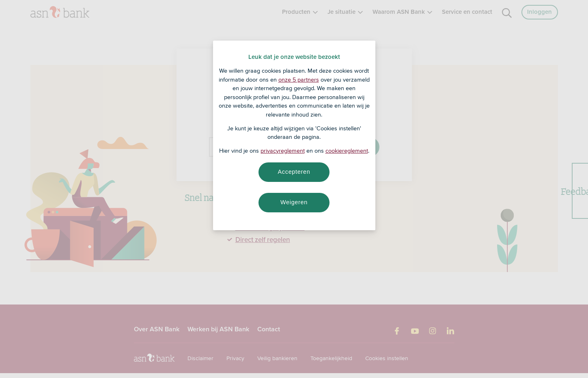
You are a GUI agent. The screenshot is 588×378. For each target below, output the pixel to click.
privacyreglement (283, 151)
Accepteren (294, 172)
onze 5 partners (299, 80)
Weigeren (294, 202)
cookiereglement (347, 151)
